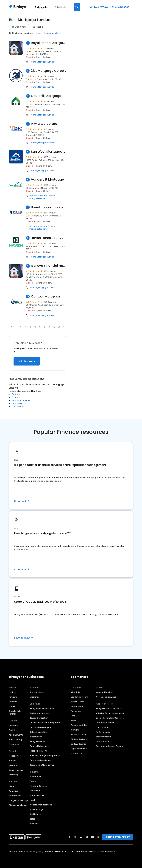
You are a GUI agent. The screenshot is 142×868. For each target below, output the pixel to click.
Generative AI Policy (86, 851)
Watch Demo (78, 702)
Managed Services (104, 692)
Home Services (37, 795)
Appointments (16, 735)
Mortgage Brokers (46, 196)
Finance (34, 62)
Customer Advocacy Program (110, 746)
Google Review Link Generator (110, 718)
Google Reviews (37, 741)
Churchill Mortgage (46, 96)
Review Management (40, 713)
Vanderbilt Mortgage (47, 180)
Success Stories (79, 735)
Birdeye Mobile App (18, 805)
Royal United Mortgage (48, 43)
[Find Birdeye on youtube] (92, 837)
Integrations (15, 796)
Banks (15, 397)
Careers (75, 730)
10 (59, 327)
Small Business (37, 692)
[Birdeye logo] (18, 7)
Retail (32, 819)
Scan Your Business (105, 723)
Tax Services (18, 407)
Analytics (13, 791)
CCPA (72, 851)
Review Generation (39, 718)
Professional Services (106, 697)
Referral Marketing (38, 732)
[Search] (77, 7)
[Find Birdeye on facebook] (70, 837)
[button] (64, 327)
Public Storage (37, 809)
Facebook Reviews (39, 751)
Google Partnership (18, 800)
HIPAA (64, 851)
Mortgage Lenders (47, 62)
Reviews (13, 697)
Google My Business (39, 746)
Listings (13, 692)
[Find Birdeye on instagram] (86, 837)
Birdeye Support (103, 737)
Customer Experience (40, 760)
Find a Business (103, 727)
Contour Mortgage (46, 296)
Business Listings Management (45, 756)
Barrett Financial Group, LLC (48, 207)
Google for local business (42, 709)
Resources (76, 711)
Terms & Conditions (19, 851)
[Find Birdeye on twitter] (75, 837)
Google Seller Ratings (15, 712)
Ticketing (13, 775)
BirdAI (12, 786)
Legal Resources (79, 749)
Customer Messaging (40, 727)
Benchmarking (16, 770)
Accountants (18, 404)
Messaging (14, 756)
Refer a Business (104, 741)
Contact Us (77, 753)
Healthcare (35, 791)
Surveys (13, 761)
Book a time (77, 706)
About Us (75, 692)
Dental (33, 781)
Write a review (99, 7)
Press (74, 720)
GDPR (57, 851)
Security (49, 851)
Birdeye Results (79, 744)
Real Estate (35, 814)
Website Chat (37, 737)
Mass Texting (15, 740)
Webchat (13, 725)
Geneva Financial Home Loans (48, 266)
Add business (27, 361)
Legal (32, 800)
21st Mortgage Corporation (48, 71)
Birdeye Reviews (79, 739)
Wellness (34, 824)
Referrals (13, 702)
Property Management (41, 805)
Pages (12, 706)
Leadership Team (79, 697)
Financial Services (21, 400)
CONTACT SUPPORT (118, 837)
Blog (73, 716)
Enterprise (35, 697)
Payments (14, 744)
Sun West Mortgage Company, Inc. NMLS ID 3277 (48, 152)
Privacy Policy (37, 851)
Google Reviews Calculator (109, 709)
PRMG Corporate (44, 124)
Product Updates (79, 725)
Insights (13, 765)
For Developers (103, 732)
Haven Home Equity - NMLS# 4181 (48, 238)
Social (12, 730)
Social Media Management (43, 765)
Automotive (36, 777)
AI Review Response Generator (110, 713)
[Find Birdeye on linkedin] (81, 837)
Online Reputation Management (46, 723)
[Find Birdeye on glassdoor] (98, 837)
